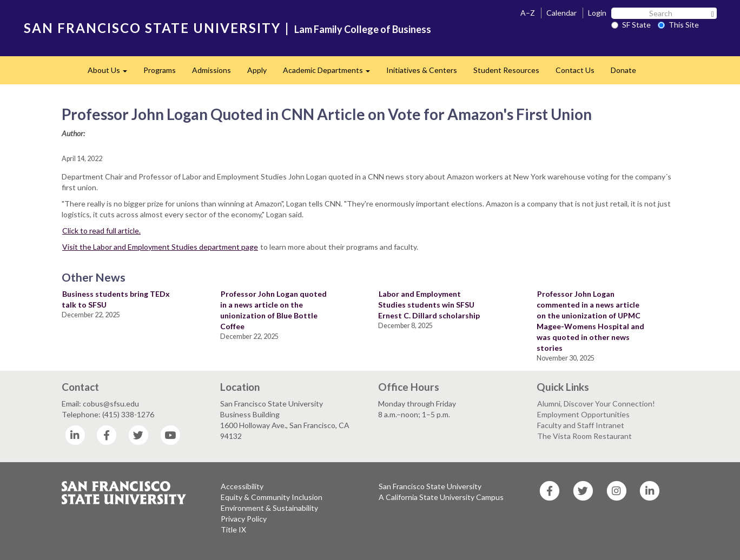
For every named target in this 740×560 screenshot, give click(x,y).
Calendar (561, 13)
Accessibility (242, 486)
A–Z (528, 13)
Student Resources (506, 70)
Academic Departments (331, 73)
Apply (257, 70)
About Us (111, 73)
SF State (631, 25)
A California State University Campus (441, 497)
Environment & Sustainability (269, 508)
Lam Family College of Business (363, 29)
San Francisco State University (430, 486)
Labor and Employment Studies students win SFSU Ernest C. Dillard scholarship (429, 305)
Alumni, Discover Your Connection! (596, 404)
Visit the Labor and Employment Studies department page (160, 247)
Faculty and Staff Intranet (581, 425)
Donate (623, 70)
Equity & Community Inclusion (272, 497)
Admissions (212, 70)
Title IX (233, 529)
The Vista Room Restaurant (584, 436)
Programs (160, 70)
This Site (678, 25)
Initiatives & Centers (422, 70)
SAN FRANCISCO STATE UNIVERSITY (152, 28)
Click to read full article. (101, 231)
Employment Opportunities (583, 414)
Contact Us (575, 70)
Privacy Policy (244, 519)
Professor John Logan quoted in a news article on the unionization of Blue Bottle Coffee (273, 310)
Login (597, 13)
